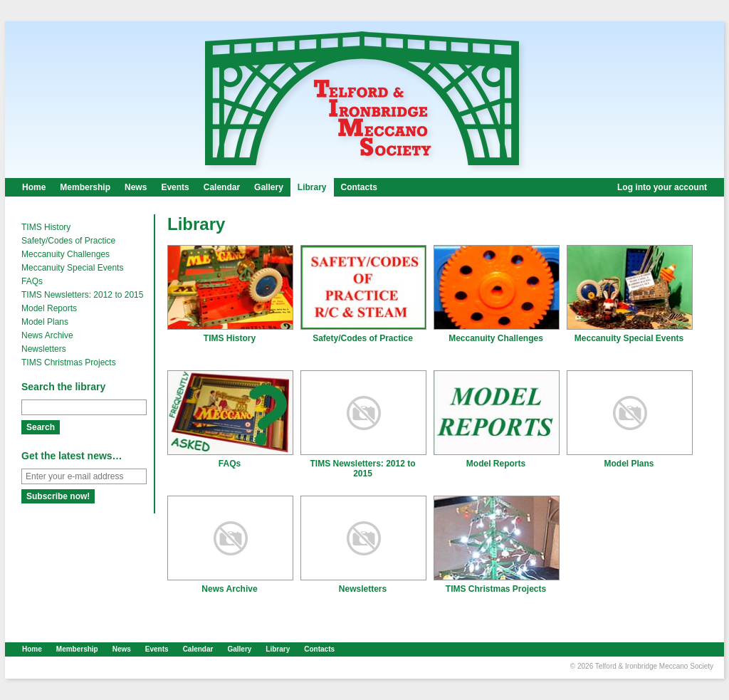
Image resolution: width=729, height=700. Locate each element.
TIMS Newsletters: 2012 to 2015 (82, 295)
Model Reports (49, 308)
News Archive (47, 335)
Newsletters (44, 349)
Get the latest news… (72, 456)
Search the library (63, 387)
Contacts (359, 187)
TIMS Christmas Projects (69, 362)
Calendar (222, 187)
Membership (85, 187)
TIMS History (46, 227)
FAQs (32, 281)
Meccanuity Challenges (65, 254)
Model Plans (45, 322)
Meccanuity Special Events (72, 268)
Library (312, 187)
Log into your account (662, 187)
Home (34, 187)
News (136, 187)
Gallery (269, 187)
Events (175, 187)
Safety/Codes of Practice (68, 241)
